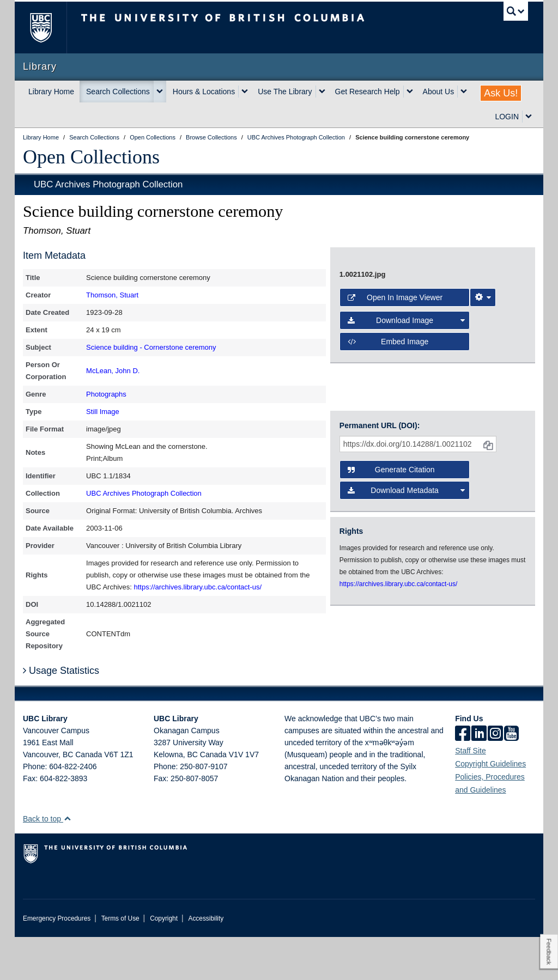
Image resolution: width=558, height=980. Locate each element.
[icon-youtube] (511, 777)
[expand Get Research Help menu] (410, 92)
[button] (67, 862)
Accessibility (206, 961)
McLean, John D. (113, 371)
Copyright (164, 961)
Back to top (47, 862)
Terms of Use (120, 961)
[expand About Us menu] (464, 92)
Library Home (51, 92)
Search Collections (118, 92)
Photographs (106, 394)
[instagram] (495, 777)
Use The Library (285, 92)
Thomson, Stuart (112, 295)
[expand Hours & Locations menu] (245, 92)
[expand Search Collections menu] (160, 92)
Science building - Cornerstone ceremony (151, 347)
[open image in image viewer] (433, 331)
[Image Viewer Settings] (483, 436)
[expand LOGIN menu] (529, 117)
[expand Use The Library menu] (322, 92)
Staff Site (471, 794)
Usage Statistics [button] (61, 714)
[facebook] (463, 777)
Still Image (103, 412)
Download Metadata (406, 586)
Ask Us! (501, 93)
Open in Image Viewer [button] (395, 436)
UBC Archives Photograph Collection (108, 184)
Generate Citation (391, 565)
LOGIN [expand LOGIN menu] (507, 117)
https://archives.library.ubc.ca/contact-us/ (198, 587)
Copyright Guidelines (490, 807)
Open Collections (91, 157)
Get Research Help (368, 92)
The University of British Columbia (49, 28)
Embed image (388, 479)
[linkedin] (479, 777)
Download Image (406, 459)
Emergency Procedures (57, 961)
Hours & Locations (204, 92)
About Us (439, 92)
